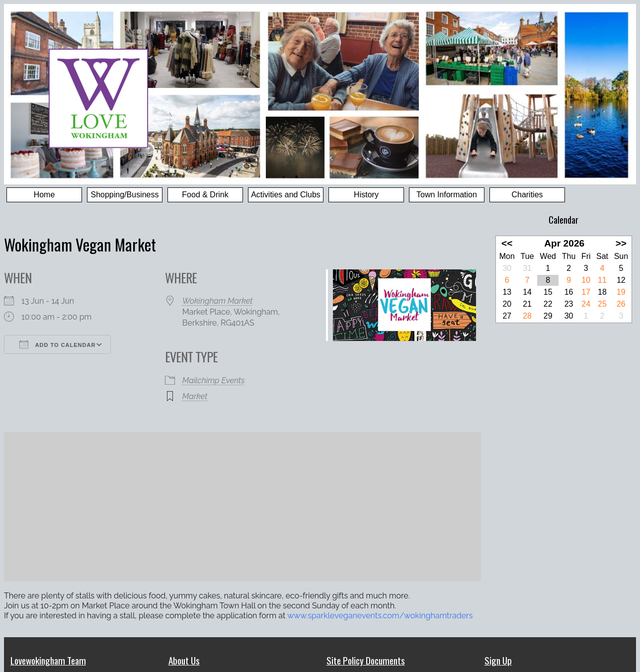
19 (621, 292)
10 (586, 280)
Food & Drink (205, 195)
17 (586, 292)
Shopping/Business (125, 195)
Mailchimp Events (214, 380)
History (366, 195)
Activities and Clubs (286, 195)
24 (586, 304)
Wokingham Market (218, 301)
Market (195, 396)
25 (602, 304)
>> (621, 243)
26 (621, 304)
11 (602, 280)
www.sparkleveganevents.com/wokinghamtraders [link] (380, 616)
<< (507, 243)
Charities (527, 195)
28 (527, 316)
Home (44, 195)
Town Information (447, 195)
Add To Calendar (57, 344)
